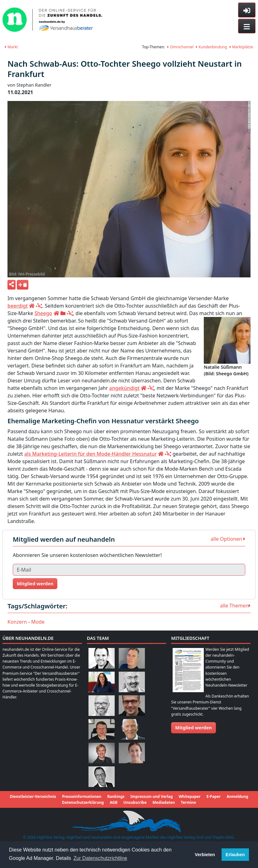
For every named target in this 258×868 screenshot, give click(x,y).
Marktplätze (241, 47)
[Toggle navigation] (247, 26)
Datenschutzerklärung (83, 802)
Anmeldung (237, 796)
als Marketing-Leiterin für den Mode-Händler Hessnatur (91, 454)
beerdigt (18, 306)
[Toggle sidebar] (247, 10)
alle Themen (235, 606)
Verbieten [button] (205, 855)
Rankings (116, 796)
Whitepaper (189, 796)
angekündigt (124, 388)
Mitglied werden (35, 584)
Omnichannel (180, 47)
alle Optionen (228, 539)
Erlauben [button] (235, 855)
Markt (11, 47)
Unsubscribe (135, 802)
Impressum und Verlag (152, 796)
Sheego (43, 313)
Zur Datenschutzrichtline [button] (100, 858)
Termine (188, 802)
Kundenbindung (211, 47)
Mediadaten (164, 802)
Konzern (17, 622)
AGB (114, 802)
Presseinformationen (82, 796)
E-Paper (214, 796)
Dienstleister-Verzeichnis (33, 796)
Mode (38, 622)
